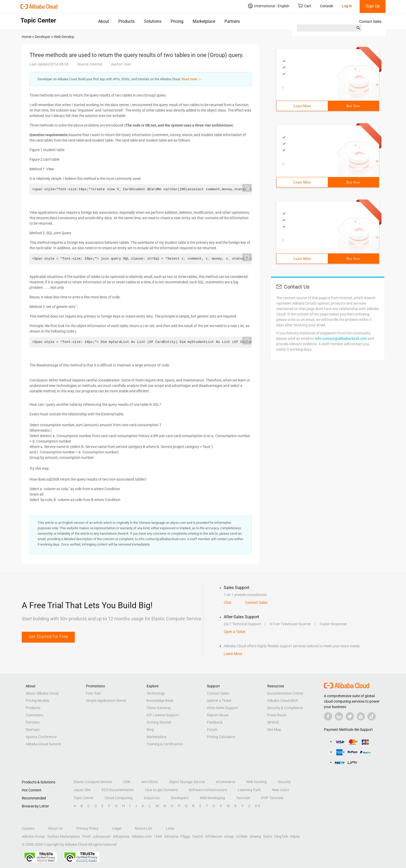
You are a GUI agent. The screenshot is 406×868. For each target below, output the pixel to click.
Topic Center (84, 798)
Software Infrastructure (208, 790)
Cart (305, 6)
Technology (156, 693)
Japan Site (82, 790)
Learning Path (249, 790)
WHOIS (273, 722)
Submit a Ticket (219, 701)
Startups (33, 730)
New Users (280, 790)
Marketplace (204, 21)
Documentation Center (285, 693)
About (104, 21)
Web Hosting (256, 782)
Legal (117, 828)
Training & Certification (165, 744)
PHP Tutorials (272, 798)
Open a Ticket (235, 632)
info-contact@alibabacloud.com (341, 339)
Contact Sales (370, 21)
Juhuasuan (102, 836)
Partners (232, 21)
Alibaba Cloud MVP (283, 701)
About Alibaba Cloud (42, 693)
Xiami (268, 836)
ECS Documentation (118, 790)
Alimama (171, 836)
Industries (152, 798)
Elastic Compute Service (93, 782)
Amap (229, 836)
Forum (212, 730)
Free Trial (93, 693)
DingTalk (281, 836)
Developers (180, 798)
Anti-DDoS (150, 782)
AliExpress (121, 836)
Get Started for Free (48, 637)
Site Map (274, 730)
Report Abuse (218, 715)
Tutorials (243, 798)
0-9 (257, 806)
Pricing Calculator (221, 737)
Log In (347, 6)
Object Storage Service (187, 782)
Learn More (302, 106)
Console (327, 6)
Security (284, 782)
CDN (127, 782)
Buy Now (353, 106)
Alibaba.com (142, 836)
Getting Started (159, 722)
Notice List (143, 828)
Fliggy (185, 836)
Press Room (277, 715)
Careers (28, 828)
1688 (158, 836)
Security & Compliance (285, 708)
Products (126, 21)
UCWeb (242, 836)
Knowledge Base (160, 701)
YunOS (198, 836)
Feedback (215, 722)
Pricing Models (37, 701)
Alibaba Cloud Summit (43, 744)
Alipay (295, 836)
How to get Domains (161, 790)
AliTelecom (214, 836)
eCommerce (226, 782)
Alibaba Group (33, 836)
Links (170, 828)
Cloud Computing (119, 798)
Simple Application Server (106, 701)
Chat (228, 602)
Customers (34, 715)
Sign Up (373, 6)
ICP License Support (163, 715)
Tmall (86, 836)
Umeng (255, 836)
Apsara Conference (41, 737)
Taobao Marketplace (63, 836)
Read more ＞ (191, 79)
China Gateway (159, 708)
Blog (150, 730)
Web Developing (212, 798)
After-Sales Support (223, 708)
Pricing (177, 21)
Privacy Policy (88, 828)
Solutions (153, 21)
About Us (55, 828)
